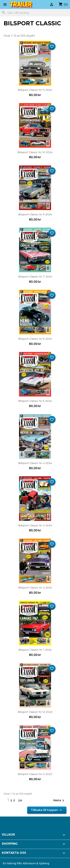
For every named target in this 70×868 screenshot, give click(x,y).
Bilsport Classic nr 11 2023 (35, 774)
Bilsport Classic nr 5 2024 (35, 401)
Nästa (59, 800)
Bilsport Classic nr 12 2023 (35, 712)
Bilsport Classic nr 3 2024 (35, 525)
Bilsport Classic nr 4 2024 (35, 463)
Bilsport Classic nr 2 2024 (35, 588)
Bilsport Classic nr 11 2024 (35, 90)
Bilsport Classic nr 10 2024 (35, 152)
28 (20, 800)
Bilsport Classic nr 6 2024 (35, 339)
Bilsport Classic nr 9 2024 (35, 214)
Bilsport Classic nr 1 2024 (35, 650)
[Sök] (35, 13)
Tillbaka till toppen (47, 810)
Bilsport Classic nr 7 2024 (35, 277)
